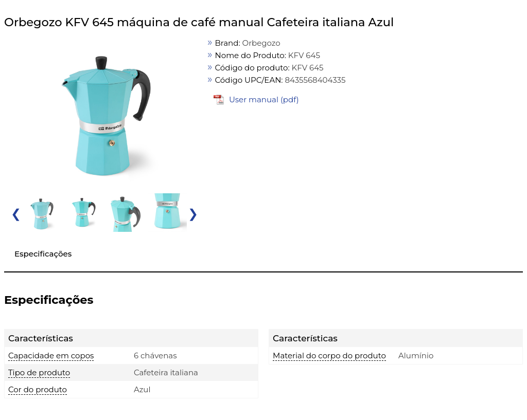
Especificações (43, 254)
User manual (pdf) (264, 99)
